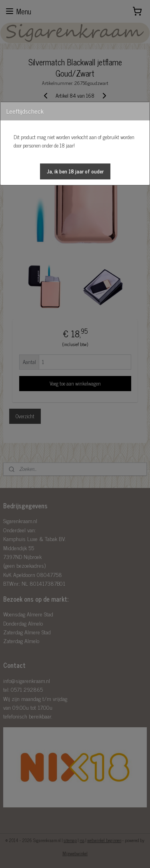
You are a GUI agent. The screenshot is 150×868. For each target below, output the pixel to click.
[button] (75, 171)
